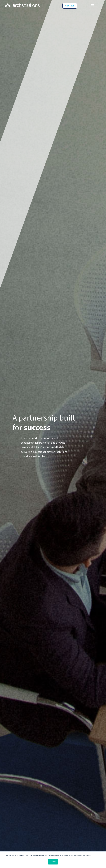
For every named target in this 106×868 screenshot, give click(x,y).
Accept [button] (53, 862)
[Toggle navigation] (92, 6)
